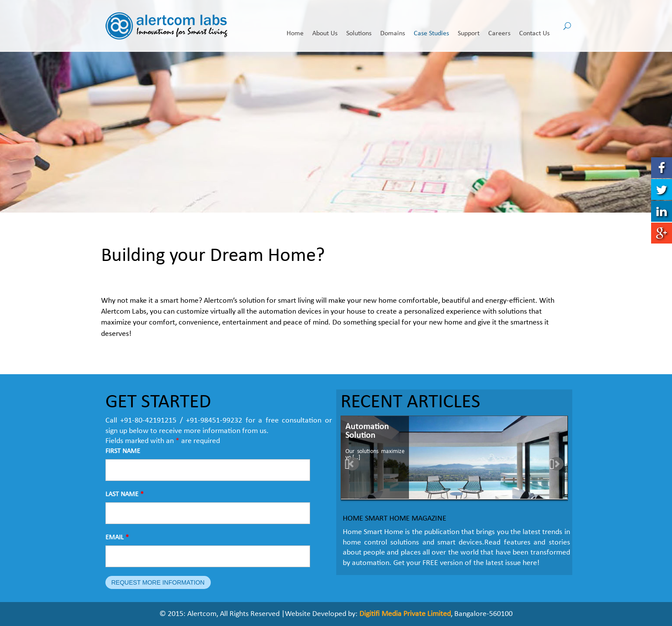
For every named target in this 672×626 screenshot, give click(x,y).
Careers (499, 27)
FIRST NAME (123, 451)
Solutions (359, 27)
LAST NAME (125, 494)
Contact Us (534, 27)
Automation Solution (367, 431)
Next (558, 464)
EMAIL (117, 538)
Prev (352, 464)
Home (295, 27)
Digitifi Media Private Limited (405, 614)
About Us (325, 27)
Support (469, 27)
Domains (393, 27)
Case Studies (431, 27)
